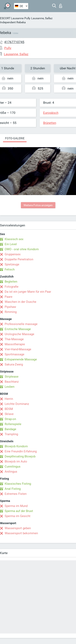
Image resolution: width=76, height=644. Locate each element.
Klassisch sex (14, 239)
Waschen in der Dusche (20, 302)
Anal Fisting (13, 489)
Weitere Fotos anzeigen (38, 205)
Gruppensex (13, 254)
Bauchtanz (12, 382)
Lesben (10, 387)
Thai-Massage (14, 339)
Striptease (12, 377)
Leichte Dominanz (17, 404)
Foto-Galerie (15, 138)
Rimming (11, 312)
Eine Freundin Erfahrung (21, 451)
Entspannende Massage (21, 359)
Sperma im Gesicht (18, 516)
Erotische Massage (18, 329)
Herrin (9, 399)
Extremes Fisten (16, 494)
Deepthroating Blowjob (20, 456)
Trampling (11, 434)
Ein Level (11, 244)
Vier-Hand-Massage (18, 349)
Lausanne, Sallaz (42, 18)
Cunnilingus (13, 467)
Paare (9, 297)
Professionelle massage (21, 324)
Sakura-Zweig (14, 364)
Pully (27, 18)
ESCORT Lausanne (12, 18)
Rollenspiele (13, 424)
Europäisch (51, 113)
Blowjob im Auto (16, 461)
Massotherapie (15, 344)
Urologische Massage (19, 334)
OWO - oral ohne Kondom (22, 249)
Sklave (9, 414)
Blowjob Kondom (16, 446)
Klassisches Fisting (18, 484)
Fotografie (12, 287)
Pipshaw (10, 307)
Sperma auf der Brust (19, 511)
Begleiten (11, 282)
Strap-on (10, 419)
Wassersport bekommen (21, 533)
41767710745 (14, 42)
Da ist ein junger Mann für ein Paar (28, 292)
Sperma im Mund (16, 506)
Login (61, 6)
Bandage (10, 429)
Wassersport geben (18, 528)
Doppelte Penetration (19, 259)
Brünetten (50, 123)
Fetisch (10, 269)
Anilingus (11, 472)
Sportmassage (14, 354)
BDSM (9, 409)
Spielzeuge (12, 264)
